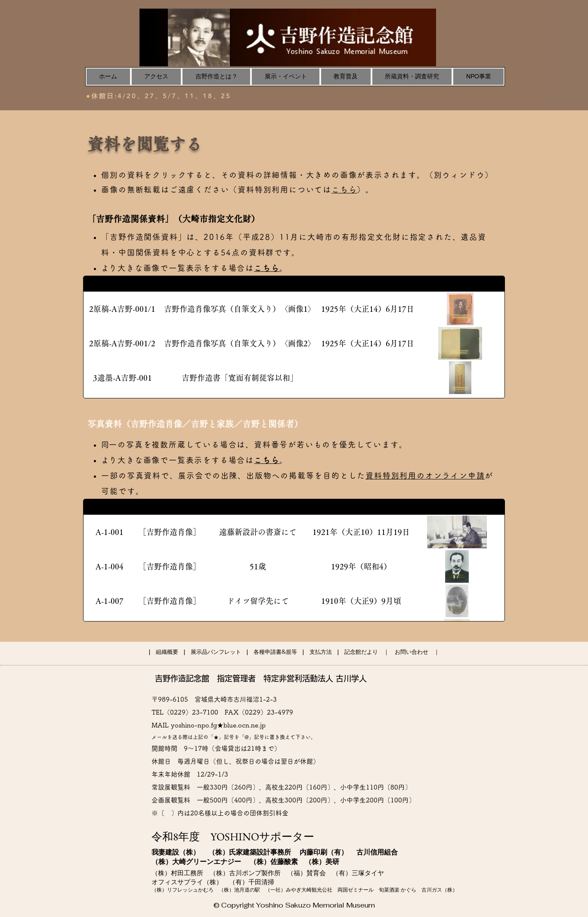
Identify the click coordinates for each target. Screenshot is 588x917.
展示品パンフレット (216, 652)
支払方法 (321, 652)
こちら (344, 190)
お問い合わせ (412, 652)
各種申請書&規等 (275, 652)
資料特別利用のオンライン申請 (425, 476)
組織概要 (167, 652)
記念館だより (361, 652)
